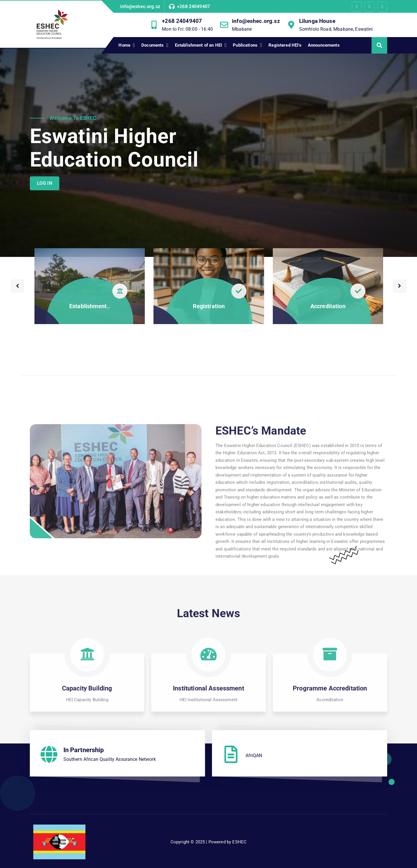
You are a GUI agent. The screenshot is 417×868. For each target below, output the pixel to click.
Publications (245, 45)
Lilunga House (317, 21)
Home (124, 45)
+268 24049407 (193, 7)
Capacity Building (87, 688)
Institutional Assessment (209, 688)
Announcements (324, 45)
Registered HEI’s (285, 45)
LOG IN (45, 183)
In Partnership (84, 750)
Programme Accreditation (330, 688)
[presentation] (18, 327)
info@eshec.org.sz (140, 7)
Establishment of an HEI (198, 45)
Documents (152, 45)
